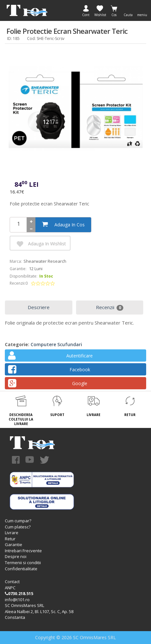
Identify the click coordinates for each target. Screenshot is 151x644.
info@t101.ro (17, 600)
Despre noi (16, 556)
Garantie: (18, 269)
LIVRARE (94, 415)
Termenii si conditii (23, 563)
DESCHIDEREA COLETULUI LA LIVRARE (21, 419)
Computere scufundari (56, 344)
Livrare (12, 533)
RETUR (130, 415)
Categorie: (17, 344)
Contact (12, 582)
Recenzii (110, 307)
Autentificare (50, 357)
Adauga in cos (63, 224)
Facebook (49, 370)
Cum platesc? (18, 527)
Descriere (39, 307)
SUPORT (57, 415)
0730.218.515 (19, 593)
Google (48, 384)
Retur (10, 539)
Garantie (14, 545)
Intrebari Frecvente (23, 551)
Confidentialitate (21, 569)
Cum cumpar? (18, 521)
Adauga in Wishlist (41, 244)
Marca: (16, 261)
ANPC (10, 588)
